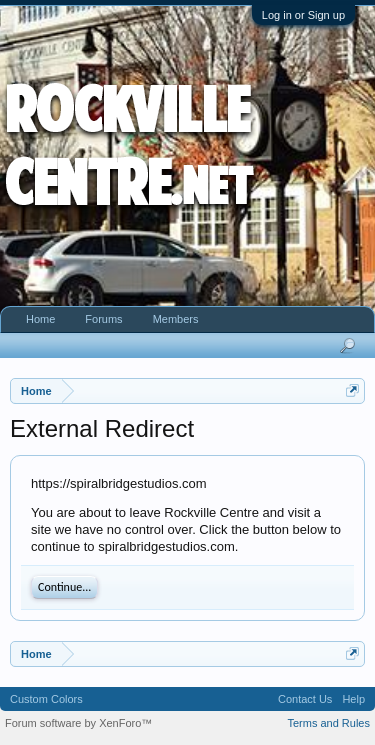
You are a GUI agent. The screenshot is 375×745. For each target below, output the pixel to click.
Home (40, 319)
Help (353, 699)
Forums (103, 319)
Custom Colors (46, 699)
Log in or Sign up (303, 15)
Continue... (64, 587)
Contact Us (305, 699)
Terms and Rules (328, 723)
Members (176, 319)
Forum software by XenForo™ (78, 723)
